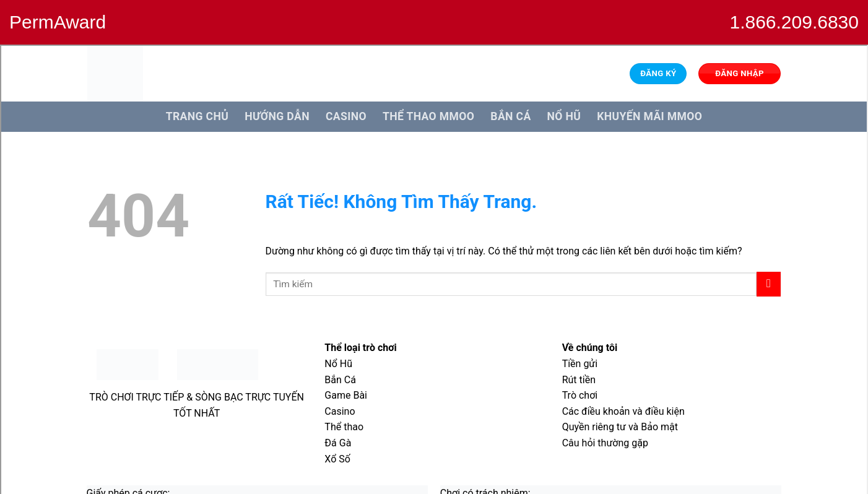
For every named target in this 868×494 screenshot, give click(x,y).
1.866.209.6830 (794, 22)
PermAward (58, 22)
